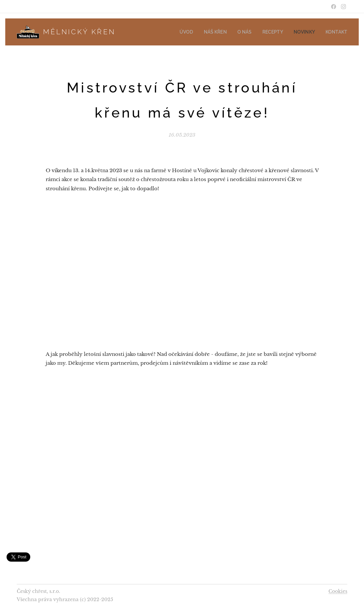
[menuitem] (198, 32)
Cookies (338, 591)
